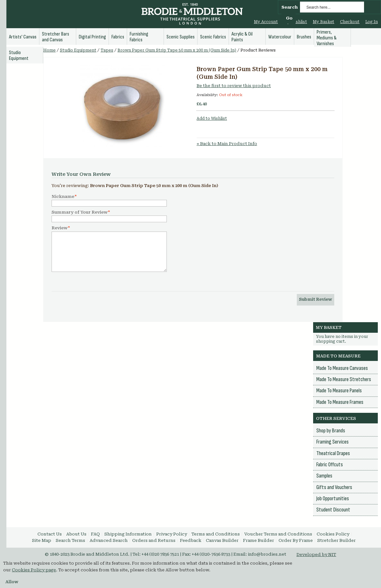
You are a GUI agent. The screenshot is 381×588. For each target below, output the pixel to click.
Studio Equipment (78, 50)
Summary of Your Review (80, 212)
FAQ (95, 534)
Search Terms (70, 540)
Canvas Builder (222, 540)
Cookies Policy (333, 534)
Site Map (42, 540)
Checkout (350, 22)
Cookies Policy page (34, 570)
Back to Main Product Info (227, 144)
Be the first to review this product (234, 86)
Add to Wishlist (212, 118)
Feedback (191, 540)
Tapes (107, 50)
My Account (266, 22)
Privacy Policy (172, 534)
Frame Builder (259, 540)
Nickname (63, 197)
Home (49, 50)
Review (60, 228)
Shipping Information (128, 534)
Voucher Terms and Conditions (278, 534)
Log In (372, 22)
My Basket (324, 22)
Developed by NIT (316, 555)
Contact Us (50, 534)
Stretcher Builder (336, 540)
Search (290, 7)
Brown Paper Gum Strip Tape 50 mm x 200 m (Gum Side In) (177, 50)
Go (289, 18)
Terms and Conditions (216, 534)
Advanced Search (109, 540)
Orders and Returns (154, 540)
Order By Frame (296, 540)
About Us (76, 534)
